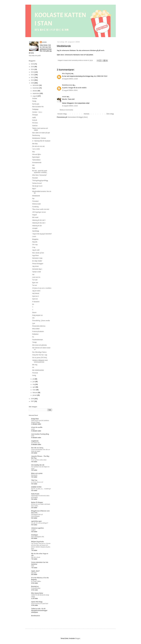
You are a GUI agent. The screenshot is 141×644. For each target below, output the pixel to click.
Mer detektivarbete (38, 370)
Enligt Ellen (35, 419)
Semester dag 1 (37, 269)
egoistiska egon (37, 521)
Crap (34, 247)
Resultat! (35, 178)
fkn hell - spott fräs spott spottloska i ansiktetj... (40, 172)
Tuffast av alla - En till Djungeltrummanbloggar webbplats (39, 610)
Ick (33, 367)
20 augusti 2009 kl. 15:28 (70, 79)
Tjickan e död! (37, 272)
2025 (33, 436)
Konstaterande (37, 163)
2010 (33, 80)
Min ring (35, 365)
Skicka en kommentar (66, 110)
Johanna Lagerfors (38, 528)
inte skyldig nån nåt (38, 465)
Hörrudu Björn (37, 154)
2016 (33, 67)
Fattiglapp (35, 109)
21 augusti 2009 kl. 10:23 (70, 106)
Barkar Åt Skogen (37, 502)
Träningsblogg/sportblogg (40, 181)
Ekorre (34, 312)
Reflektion (35, 334)
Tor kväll (35, 280)
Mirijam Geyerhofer (38, 542)
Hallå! (34, 118)
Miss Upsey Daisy (37, 593)
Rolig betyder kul (37, 315)
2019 (33, 64)
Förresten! (35, 201)
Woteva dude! (36, 204)
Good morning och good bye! (40, 604)
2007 (33, 401)
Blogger (78, 638)
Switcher (35, 126)
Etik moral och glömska (39, 345)
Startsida (86, 114)
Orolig (34, 375)
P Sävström (36, 302)
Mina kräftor (36, 329)
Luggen (33, 530)
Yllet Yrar (34, 480)
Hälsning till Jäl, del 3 (39, 220)
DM (33, 165)
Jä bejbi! (35, 228)
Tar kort (35, 285)
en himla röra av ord (37, 482)
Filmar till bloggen (38, 264)
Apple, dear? (36, 571)
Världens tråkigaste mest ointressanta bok (40, 361)
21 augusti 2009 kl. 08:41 (70, 90)
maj (34, 384)
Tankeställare (36, 160)
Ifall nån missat (36, 557)
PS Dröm (35, 123)
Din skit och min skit (38, 146)
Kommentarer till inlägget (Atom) (78, 117)
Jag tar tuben (36, 291)
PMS (33, 566)
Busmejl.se (35, 586)
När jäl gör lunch (37, 186)
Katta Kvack (35, 494)
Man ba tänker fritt (38, 107)
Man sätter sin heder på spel (41, 133)
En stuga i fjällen (36, 581)
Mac (34, 152)
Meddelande (36, 196)
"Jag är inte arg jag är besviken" (42, 234)
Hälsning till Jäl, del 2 (39, 223)
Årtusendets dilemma (39, 326)
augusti (35, 96)
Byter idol (35, 283)
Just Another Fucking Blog (40, 434)
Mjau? (34, 189)
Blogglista (35, 239)
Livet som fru (36, 277)
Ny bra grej (36, 104)
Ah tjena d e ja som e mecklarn (42, 288)
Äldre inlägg (110, 114)
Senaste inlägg (62, 114)
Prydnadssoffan (36, 588)
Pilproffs (35, 242)
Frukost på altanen (38, 332)
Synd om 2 (36, 296)
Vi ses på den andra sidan (39, 460)
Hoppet (34, 215)
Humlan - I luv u (37, 112)
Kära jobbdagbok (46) (38, 537)
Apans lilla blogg (37, 602)
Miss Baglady (67, 74)
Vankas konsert (37, 183)
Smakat (35, 99)
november (36, 88)
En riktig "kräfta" (37, 261)
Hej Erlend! (36, 293)
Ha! (33, 275)
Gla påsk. (34, 573)
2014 (33, 69)
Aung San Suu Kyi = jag (40, 355)
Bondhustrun (36, 616)
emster (64, 97)
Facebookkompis (37, 340)
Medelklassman (67, 85)
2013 (33, 72)
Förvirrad (35, 373)
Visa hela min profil (35, 56)
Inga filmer (35, 256)
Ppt (33, 199)
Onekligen (35, 535)
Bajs (34, 168)
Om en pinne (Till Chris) (40, 358)
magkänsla (35, 441)
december (36, 85)
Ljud (34, 323)
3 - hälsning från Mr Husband (41, 141)
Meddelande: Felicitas (39, 138)
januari (35, 395)
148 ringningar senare (39, 212)
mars (34, 390)
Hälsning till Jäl (37, 226)
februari (35, 393)
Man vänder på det (38, 253)
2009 (33, 83)
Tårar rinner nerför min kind (41, 209)
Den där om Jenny (37, 448)
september (36, 93)
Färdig (34, 101)
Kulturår (35, 120)
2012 (33, 75)
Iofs (33, 318)
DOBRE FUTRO (36, 487)
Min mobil (35, 217)
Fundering (35, 207)
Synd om (35, 299)
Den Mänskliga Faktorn (39, 352)
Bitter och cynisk (37, 473)
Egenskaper (36, 157)
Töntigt (34, 342)
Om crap (35, 245)
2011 (33, 78)
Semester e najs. (37, 258)
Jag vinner (35, 266)
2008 (33, 399)
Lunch (34, 236)
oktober (35, 91)
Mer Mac (35, 144)
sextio (33, 429)
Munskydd (34, 475)
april (34, 387)
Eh (33, 304)
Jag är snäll (36, 250)
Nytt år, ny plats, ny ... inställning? (41, 489)
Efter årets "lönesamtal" (39, 175)
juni (34, 382)
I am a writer (36, 149)
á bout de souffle (37, 427)
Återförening (36, 135)
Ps (33, 337)
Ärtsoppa (35, 115)
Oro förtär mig (35, 443)
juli (34, 379)
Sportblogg (36, 231)
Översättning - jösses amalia (41, 321)
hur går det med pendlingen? (40, 523)
